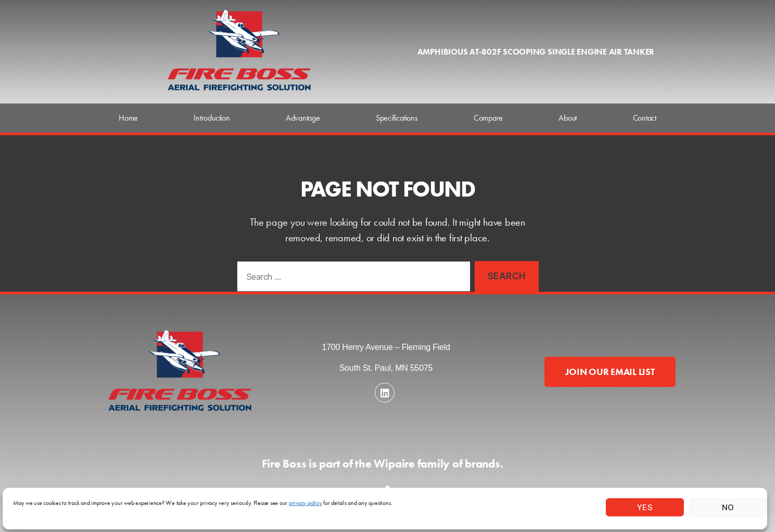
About (568, 118)
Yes (645, 507)
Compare (488, 118)
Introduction (212, 118)
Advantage (303, 118)
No (728, 507)
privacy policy (306, 503)
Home (128, 118)
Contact (645, 118)
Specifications (397, 118)
